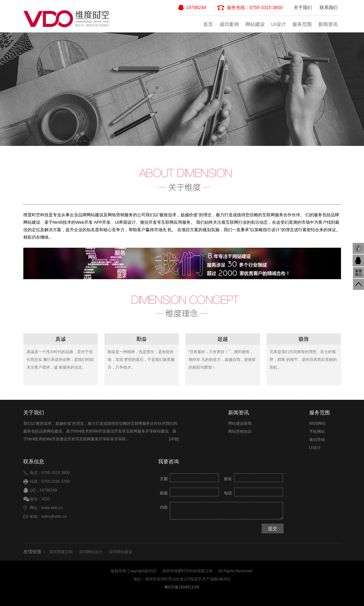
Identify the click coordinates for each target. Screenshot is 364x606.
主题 (164, 479)
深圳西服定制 (61, 552)
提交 (273, 529)
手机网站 (317, 432)
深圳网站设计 (91, 552)
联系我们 (329, 7)
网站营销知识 (240, 432)
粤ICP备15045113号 (182, 587)
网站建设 (255, 24)
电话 (228, 493)
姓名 (228, 479)
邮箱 (164, 493)
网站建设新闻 (240, 423)
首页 (208, 24)
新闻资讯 (328, 24)
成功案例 (229, 24)
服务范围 (302, 24)
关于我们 (303, 7)
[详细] (174, 439)
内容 (164, 507)
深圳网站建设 (121, 552)
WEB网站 (317, 423)
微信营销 (317, 440)
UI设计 (279, 24)
